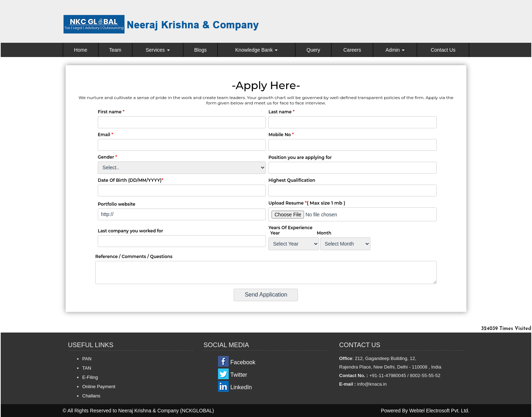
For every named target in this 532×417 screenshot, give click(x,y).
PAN (87, 359)
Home (80, 50)
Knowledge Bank (256, 50)
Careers (352, 50)
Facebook (243, 362)
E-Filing (90, 377)
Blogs (200, 50)
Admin (395, 50)
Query (313, 50)
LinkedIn (241, 387)
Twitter (239, 375)
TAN (87, 368)
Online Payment (99, 387)
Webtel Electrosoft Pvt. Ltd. (439, 411)
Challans (92, 396)
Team (115, 50)
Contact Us (443, 50)
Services (158, 50)
